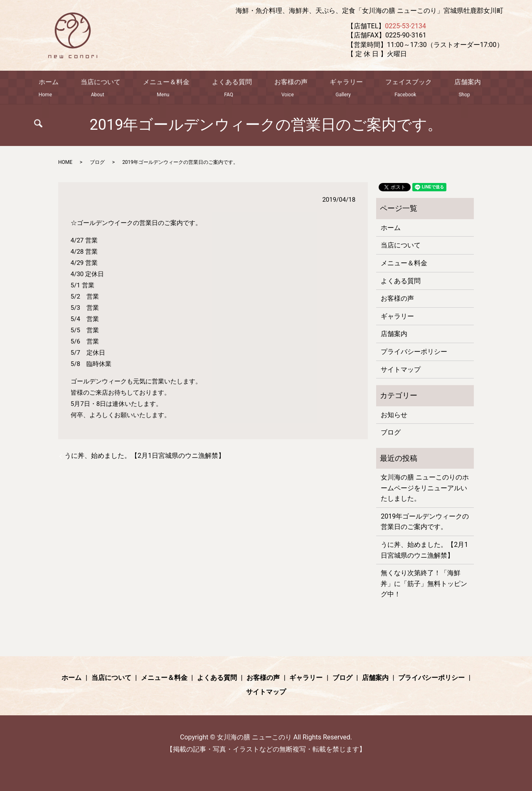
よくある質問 (232, 88)
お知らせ (394, 415)
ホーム (67, 88)
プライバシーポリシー (414, 352)
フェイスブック (389, 88)
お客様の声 (284, 88)
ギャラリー (333, 88)
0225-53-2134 (405, 26)
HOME (65, 162)
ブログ (97, 162)
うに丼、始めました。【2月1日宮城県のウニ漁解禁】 (145, 456)
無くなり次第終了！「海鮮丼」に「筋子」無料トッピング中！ (424, 583)
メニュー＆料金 (172, 88)
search (477, 90)
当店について (113, 88)
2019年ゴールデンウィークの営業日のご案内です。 (425, 522)
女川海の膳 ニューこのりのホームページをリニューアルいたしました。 (425, 488)
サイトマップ (401, 370)
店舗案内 (441, 88)
